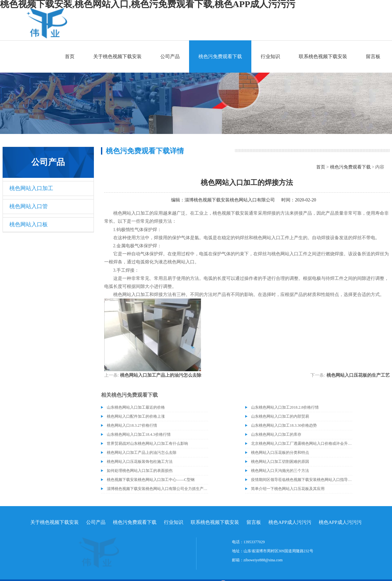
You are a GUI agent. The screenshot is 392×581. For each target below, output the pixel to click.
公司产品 (170, 56)
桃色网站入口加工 (31, 188)
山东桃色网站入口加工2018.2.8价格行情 (285, 407)
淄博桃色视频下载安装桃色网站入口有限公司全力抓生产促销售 (157, 489)
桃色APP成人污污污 (290, 522)
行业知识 (270, 56)
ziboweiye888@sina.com (263, 560)
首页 (70, 56)
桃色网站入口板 (29, 224)
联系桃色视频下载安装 (323, 56)
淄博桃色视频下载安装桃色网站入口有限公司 (230, 200)
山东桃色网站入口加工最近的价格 (136, 407)
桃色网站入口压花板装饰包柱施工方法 (140, 462)
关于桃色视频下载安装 (117, 56)
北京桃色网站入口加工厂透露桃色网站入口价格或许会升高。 (302, 443)
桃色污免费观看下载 (220, 56)
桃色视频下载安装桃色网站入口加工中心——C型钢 (151, 480)
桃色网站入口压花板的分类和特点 (280, 453)
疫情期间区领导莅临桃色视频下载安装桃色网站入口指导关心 (302, 480)
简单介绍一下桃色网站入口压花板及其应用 (288, 489)
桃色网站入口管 (29, 206)
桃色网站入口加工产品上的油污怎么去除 (161, 375)
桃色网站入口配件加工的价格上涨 (136, 416)
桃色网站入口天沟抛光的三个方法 (280, 471)
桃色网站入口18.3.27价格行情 (132, 425)
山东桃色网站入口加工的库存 (276, 434)
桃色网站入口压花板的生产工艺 (358, 375)
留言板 (373, 56)
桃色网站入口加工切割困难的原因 (280, 462)
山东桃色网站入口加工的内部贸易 (280, 416)
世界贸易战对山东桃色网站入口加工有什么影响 (147, 443)
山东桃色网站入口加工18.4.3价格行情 (139, 434)
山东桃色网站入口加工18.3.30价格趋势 (284, 425)
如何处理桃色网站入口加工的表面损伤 (140, 471)
